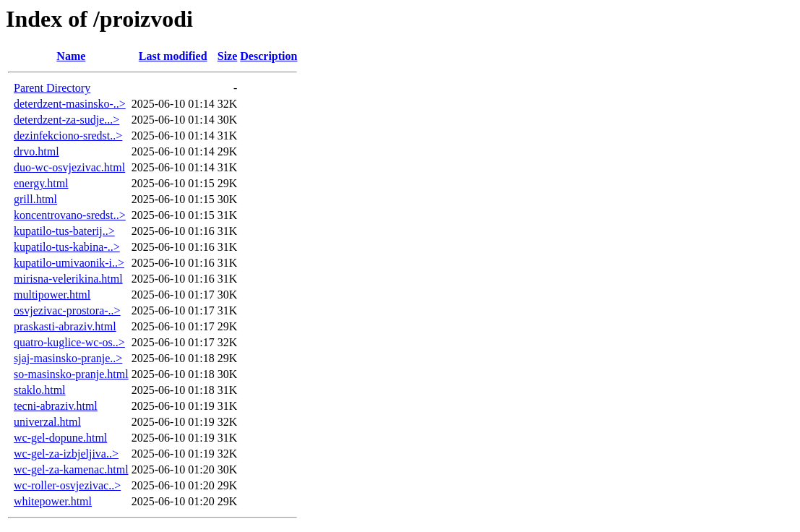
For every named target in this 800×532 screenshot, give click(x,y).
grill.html (35, 199)
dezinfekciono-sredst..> (68, 136)
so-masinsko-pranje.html (71, 374)
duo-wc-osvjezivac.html (69, 167)
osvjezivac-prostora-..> (67, 310)
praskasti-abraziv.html (65, 326)
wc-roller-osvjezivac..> (67, 485)
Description (268, 56)
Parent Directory (52, 88)
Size (228, 56)
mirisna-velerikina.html (68, 279)
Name (71, 56)
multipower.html (52, 295)
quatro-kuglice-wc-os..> (69, 342)
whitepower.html (53, 501)
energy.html (41, 183)
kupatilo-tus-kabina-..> (67, 247)
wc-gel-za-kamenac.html (71, 469)
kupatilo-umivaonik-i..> (69, 263)
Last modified (173, 56)
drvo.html (36, 151)
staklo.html (40, 390)
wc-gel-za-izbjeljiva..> (66, 454)
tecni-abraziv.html (56, 406)
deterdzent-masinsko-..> (70, 104)
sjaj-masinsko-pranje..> (68, 358)
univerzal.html (47, 422)
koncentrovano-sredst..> (70, 215)
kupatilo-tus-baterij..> (64, 231)
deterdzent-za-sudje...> (66, 120)
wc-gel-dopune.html (60, 438)
